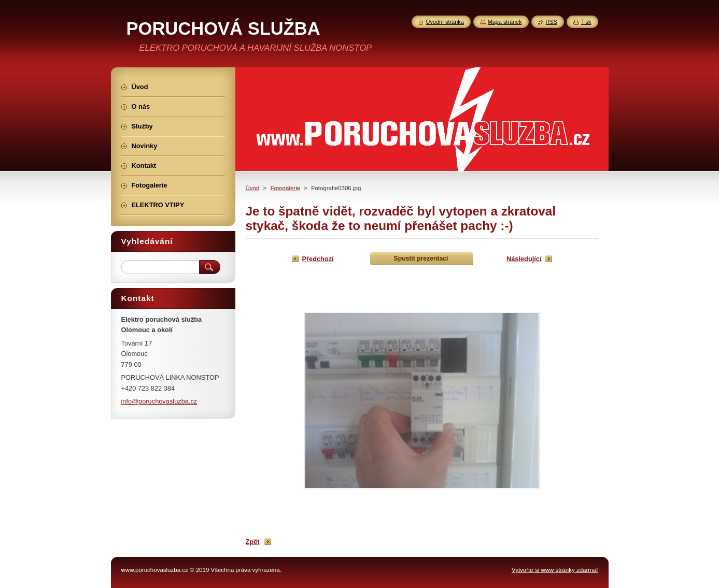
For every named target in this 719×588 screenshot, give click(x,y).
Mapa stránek (505, 22)
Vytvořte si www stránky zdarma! (555, 570)
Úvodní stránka (445, 22)
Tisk (586, 22)
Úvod (253, 188)
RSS (552, 22)
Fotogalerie (286, 188)
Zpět (253, 542)
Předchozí (318, 259)
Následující (524, 259)
